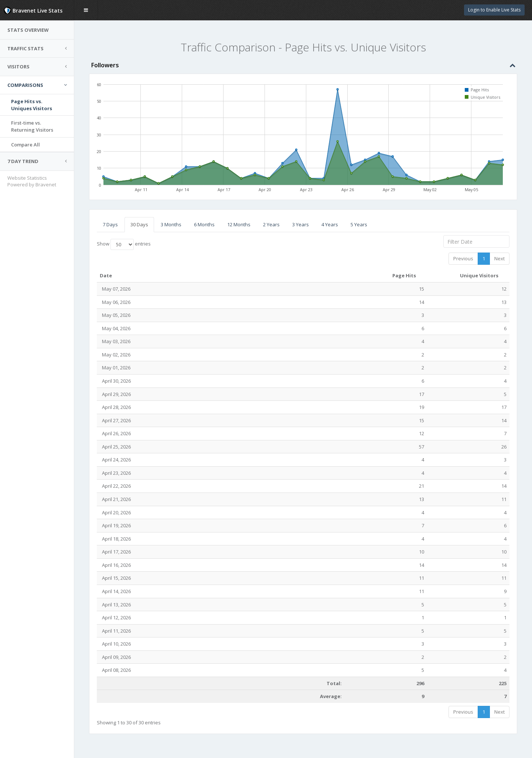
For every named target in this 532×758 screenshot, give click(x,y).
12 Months (239, 224)
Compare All (25, 145)
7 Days (110, 224)
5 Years (359, 224)
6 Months (204, 224)
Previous (463, 258)
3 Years (301, 224)
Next (499, 258)
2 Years (271, 224)
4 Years (330, 224)
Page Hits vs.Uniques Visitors (32, 105)
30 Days (139, 224)
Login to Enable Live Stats (494, 10)
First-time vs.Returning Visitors (32, 126)
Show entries (124, 244)
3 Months (171, 224)
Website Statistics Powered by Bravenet (32, 181)
